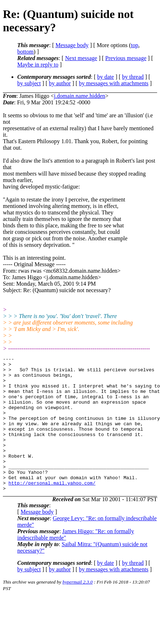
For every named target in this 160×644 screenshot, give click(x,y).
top (134, 45)
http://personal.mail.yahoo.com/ (52, 509)
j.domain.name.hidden (80, 96)
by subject (29, 83)
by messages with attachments (114, 83)
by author (60, 83)
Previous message (126, 58)
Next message (81, 58)
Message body (72, 45)
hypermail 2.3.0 (78, 609)
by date (106, 77)
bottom (25, 52)
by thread (133, 77)
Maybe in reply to (38, 65)
